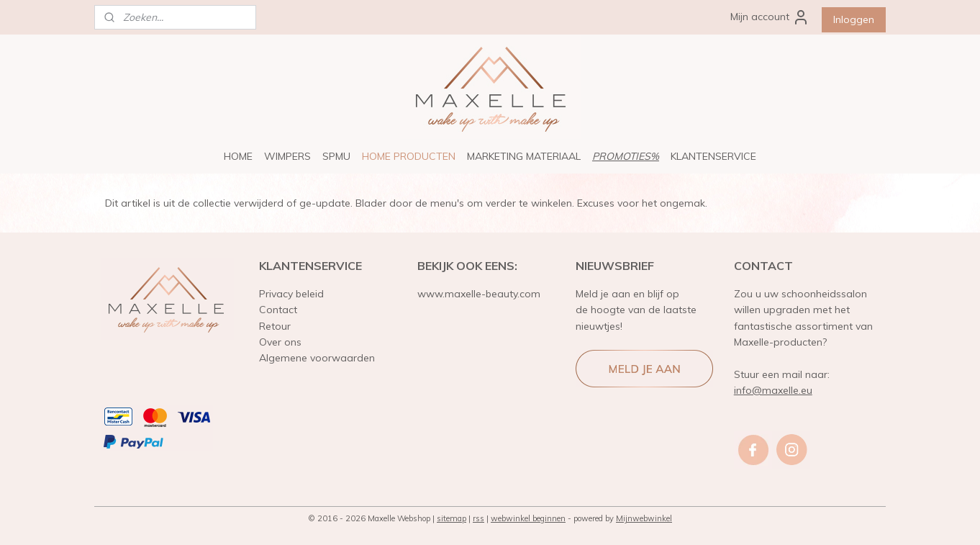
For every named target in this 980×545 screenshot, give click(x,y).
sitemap (452, 518)
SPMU (336, 156)
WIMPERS (287, 156)
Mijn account (770, 17)
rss (478, 518)
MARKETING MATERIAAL (524, 156)
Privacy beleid (291, 294)
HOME (238, 156)
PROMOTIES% (626, 156)
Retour (275, 326)
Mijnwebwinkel (644, 518)
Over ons (280, 342)
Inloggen (854, 19)
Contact (278, 310)
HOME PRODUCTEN (409, 156)
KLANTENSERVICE (713, 156)
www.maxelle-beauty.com (479, 294)
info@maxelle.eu (773, 390)
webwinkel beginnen (528, 518)
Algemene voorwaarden (317, 358)
